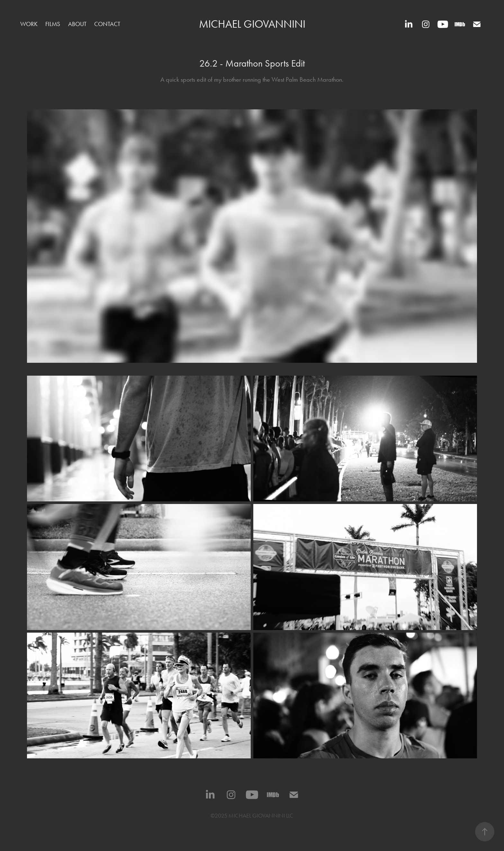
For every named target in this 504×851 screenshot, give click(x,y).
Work (29, 24)
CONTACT (107, 24)
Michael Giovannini (252, 24)
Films (53, 24)
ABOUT (77, 24)
